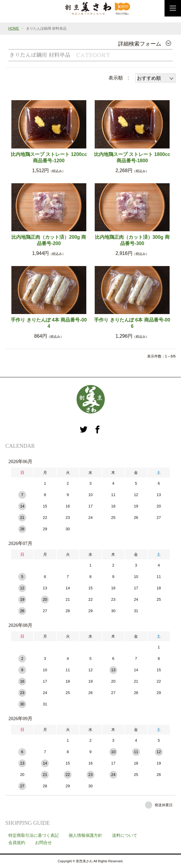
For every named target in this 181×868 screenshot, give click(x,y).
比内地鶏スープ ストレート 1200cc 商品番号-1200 (49, 157)
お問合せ (43, 843)
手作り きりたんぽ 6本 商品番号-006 (132, 323)
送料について (125, 835)
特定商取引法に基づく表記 (34, 835)
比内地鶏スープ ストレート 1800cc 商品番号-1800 (132, 157)
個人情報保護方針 (85, 835)
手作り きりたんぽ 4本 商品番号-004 (49, 323)
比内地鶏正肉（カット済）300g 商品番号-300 (132, 240)
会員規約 (17, 843)
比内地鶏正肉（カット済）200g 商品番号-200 (49, 240)
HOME (14, 28)
